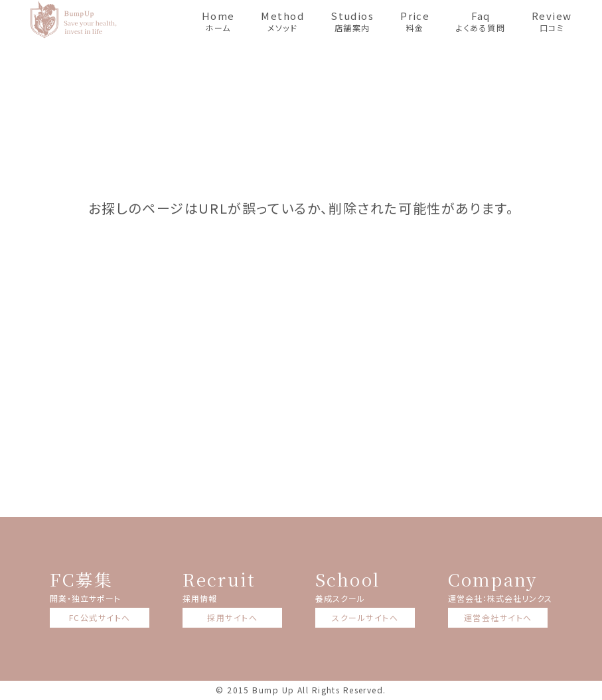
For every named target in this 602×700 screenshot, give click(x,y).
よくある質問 (481, 21)
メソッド (282, 21)
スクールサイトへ (365, 617)
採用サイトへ (232, 617)
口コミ (552, 21)
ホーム (218, 21)
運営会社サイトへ (498, 617)
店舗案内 (352, 21)
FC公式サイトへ (100, 617)
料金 (415, 21)
